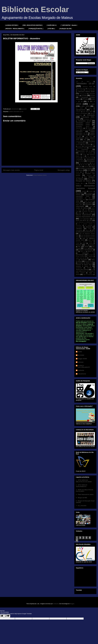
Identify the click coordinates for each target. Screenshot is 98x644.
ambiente (78, 112)
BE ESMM (81, 355)
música (78, 243)
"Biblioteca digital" (87, 86)
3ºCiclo (85, 99)
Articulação (91, 115)
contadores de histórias (86, 153)
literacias (89, 227)
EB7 (89, 170)
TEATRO (89, 268)
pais (86, 245)
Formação (79, 203)
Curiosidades (79, 159)
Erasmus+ (78, 177)
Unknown (81, 362)
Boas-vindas (85, 130)
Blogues (78, 130)
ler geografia (89, 225)
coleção (80, 146)
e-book (93, 166)
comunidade (92, 148)
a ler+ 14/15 (85, 106)
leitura (80, 213)
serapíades (79, 268)
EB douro (79, 170)
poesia (87, 247)
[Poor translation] (7, 616)
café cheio (89, 136)
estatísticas (90, 193)
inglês (91, 206)
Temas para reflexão (82, 270)
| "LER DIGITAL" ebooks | (69, 25)
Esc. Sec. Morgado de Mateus (85, 180)
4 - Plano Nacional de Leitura (85, 494)
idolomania (88, 204)
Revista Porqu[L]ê (80, 256)
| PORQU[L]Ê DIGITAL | (36, 29)
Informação (80, 206)
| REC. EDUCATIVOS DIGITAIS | (32, 25)
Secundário (84, 260)
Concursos (85, 149)
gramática (89, 203)
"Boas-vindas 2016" (81, 88)
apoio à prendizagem (82, 113)
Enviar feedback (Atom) (40, 175)
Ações (90, 108)
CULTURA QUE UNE (88, 158)
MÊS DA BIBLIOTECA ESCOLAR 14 (85, 231)
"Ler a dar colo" (91, 88)
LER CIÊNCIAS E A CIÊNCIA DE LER (85, 222)
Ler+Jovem (79, 227)
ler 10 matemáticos (85, 219)
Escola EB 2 (80, 183)
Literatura (79, 229)
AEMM (80, 352)
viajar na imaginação (88, 275)
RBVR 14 (83, 252)
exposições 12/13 (83, 196)
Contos (78, 154)
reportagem (90, 255)
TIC (92, 270)
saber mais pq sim (81, 258)
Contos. (85, 154)
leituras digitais (89, 213)
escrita (84, 191)
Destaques (91, 161)
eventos (78, 195)
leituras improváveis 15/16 (85, 217)
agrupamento (81, 110)
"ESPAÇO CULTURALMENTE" (84, 366)
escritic (91, 191)
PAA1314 (79, 245)
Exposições (88, 195)
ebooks (78, 172)
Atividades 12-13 (85, 121)
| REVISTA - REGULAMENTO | (15, 29)
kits (94, 211)
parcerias (92, 245)
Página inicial (39, 170)
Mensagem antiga (64, 170)
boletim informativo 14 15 (16, 112)
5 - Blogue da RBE (82, 498)
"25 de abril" (83, 82)
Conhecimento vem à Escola (85, 151)
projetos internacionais (86, 250)
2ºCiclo (93, 96)
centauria (56, 604)
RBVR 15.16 (91, 252)
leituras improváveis (83, 215)
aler (92, 110)
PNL (79, 247)
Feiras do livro (88, 201)
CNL (94, 145)
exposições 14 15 (81, 200)
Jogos (86, 210)
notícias (91, 243)
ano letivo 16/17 (88, 112)
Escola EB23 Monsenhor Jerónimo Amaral (85, 186)
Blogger (72, 604)
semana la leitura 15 (83, 266)
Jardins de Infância (82, 208)
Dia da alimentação (84, 163)
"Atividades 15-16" (85, 84)
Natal (84, 243)
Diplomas (87, 167)
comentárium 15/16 (81, 148)
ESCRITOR (79, 193)
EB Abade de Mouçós (85, 168)
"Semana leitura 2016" (86, 92)
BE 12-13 (89, 128)
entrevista (89, 175)
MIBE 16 (91, 240)
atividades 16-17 (83, 127)
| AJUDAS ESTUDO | (12, 25)
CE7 (85, 140)
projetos (92, 248)
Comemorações (88, 146)
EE (83, 172)
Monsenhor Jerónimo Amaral (84, 242)
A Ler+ (92, 104)
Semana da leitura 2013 (84, 265)
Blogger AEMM (82, 359)
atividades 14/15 (83, 125)
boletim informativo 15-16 (85, 134)
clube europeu (86, 145)
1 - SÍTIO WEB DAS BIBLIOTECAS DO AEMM (84, 481)
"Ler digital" (80, 90)
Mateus (87, 230)
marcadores (79, 230)
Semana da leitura (90, 261)
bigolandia (81, 370)
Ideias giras (79, 205)
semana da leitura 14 (85, 263)
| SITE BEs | (51, 29)
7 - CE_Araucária (81, 506)
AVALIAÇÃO (79, 128)
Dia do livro (84, 165)
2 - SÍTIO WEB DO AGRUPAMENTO (82, 486)
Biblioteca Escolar (35, 9)
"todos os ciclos (83, 94)
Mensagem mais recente (11, 170)
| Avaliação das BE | (65, 29)
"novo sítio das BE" (90, 90)
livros (90, 229)
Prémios (86, 248)
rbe (77, 252)
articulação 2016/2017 (89, 119)
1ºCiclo (84, 95)
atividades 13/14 (83, 123)
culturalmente (82, 374)
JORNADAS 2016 (86, 211)
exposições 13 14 (83, 198)
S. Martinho (90, 256)
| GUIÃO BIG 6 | (52, 25)
